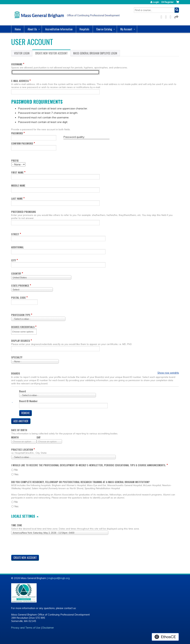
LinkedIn (172, 16)
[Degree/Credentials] (24, 332)
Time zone (17, 525)
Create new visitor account (53, 54)
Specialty (17, 357)
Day (39, 437)
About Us (32, 29)
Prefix (15, 161)
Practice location (22, 450)
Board (22, 391)
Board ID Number (28, 401)
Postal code (18, 298)
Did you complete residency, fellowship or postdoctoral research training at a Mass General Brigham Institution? (80, 482)
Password (17, 133)
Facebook (162, 16)
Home (18, 29)
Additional (17, 247)
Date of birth (19, 430)
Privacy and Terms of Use (26, 628)
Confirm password (22, 143)
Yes (16, 474)
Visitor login (22, 53)
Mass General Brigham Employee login (95, 53)
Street (15, 234)
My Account (126, 29)
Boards (16, 373)
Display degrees (21, 341)
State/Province (20, 286)
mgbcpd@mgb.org (59, 578)
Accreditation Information (59, 29)
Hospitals (84, 29)
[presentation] (37, 545)
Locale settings (23, 516)
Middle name (18, 185)
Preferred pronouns (24, 212)
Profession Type (21, 315)
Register (169, 2)
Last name (17, 199)
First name (17, 172)
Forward (176, 16)
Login (156, 2)
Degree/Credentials (23, 327)
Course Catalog (104, 29)
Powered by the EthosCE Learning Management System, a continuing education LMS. (165, 637)
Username (17, 64)
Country (16, 273)
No (16, 470)
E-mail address (20, 81)
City (14, 260)
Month (15, 437)
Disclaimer (48, 628)
